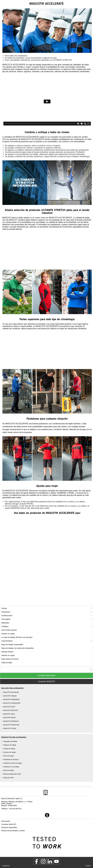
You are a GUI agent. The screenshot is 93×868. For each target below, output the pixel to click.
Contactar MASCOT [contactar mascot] (9, 824)
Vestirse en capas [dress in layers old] (8, 655)
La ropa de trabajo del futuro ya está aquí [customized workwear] (17, 637)
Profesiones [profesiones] (6, 612)
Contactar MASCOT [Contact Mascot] (46, 682)
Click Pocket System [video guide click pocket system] (9, 630)
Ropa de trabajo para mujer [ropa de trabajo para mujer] (12, 774)
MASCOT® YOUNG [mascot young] (10, 729)
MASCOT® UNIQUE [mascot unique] (10, 696)
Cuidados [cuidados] (5, 626)
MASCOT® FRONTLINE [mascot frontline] (11, 725)
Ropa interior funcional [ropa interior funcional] (10, 659)
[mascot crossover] (12, 703)
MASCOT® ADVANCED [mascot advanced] (11, 692)
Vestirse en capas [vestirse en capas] (8, 634)
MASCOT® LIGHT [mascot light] (9, 707)
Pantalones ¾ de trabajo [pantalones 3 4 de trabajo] (11, 767)
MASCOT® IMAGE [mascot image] (9, 718)
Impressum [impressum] (6, 866)
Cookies (88, 866)
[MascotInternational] (56, 861)
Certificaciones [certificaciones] (7, 616)
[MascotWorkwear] (37, 861)
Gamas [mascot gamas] (4, 608)
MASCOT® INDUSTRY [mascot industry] (11, 710)
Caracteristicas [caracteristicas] (7, 641)
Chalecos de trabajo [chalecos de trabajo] (10, 745)
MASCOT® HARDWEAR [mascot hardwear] (11, 700)
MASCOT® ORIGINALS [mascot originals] (11, 721)
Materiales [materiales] (5, 623)
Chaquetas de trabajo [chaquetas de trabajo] (10, 741)
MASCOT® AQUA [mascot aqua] (9, 714)
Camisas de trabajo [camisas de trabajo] (10, 752)
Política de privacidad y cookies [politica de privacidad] (13, 831)
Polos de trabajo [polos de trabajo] (9, 756)
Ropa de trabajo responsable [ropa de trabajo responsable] (12, 645)
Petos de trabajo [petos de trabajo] (9, 770)
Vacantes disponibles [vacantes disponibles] (9, 827)
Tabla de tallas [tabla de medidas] (7, 663)
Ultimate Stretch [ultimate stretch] (7, 652)
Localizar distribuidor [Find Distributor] (47, 675)
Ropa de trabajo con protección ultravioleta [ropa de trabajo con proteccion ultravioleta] (17, 648)
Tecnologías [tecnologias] (6, 619)
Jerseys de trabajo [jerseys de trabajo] (9, 749)
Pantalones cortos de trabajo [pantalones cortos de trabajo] (13, 763)
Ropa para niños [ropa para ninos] (9, 778)
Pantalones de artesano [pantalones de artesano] (11, 760)
